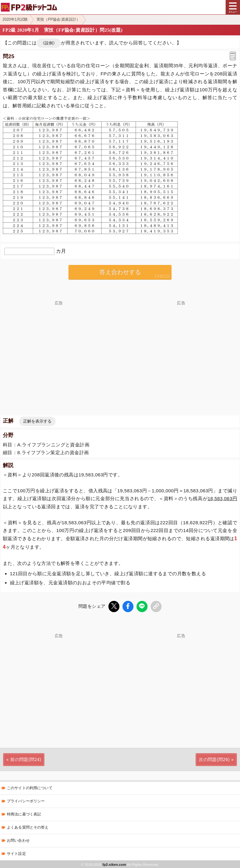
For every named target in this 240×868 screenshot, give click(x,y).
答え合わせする (120, 272)
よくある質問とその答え (28, 827)
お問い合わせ (18, 840)
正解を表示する (37, 421)
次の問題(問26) (214, 759)
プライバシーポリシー (26, 800)
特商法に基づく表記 (24, 814)
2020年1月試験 (15, 19)
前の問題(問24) (26, 759)
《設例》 (49, 43)
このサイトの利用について (30, 787)
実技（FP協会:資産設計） (58, 19)
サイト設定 (16, 853)
